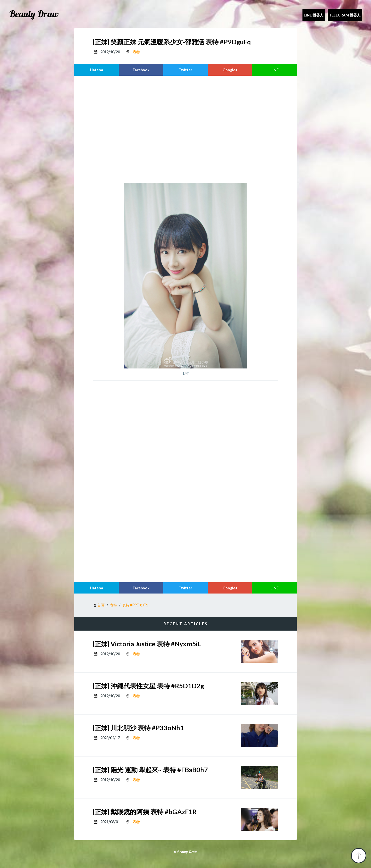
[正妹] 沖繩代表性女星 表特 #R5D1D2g (148, 686)
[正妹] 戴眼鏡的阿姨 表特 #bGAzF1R (145, 812)
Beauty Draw (34, 14)
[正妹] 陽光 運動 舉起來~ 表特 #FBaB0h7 (150, 770)
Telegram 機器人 (345, 15)
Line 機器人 (314, 15)
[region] (185, 126)
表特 (136, 52)
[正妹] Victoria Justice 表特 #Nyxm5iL (147, 644)
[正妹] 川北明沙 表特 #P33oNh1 (138, 728)
